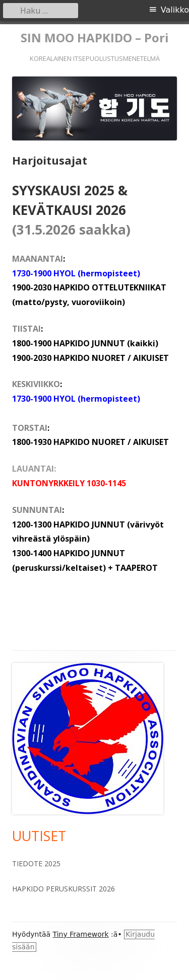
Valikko (175, 10)
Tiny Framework (81, 934)
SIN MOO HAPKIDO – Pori (95, 38)
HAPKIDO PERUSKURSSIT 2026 (64, 889)
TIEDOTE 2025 (36, 863)
